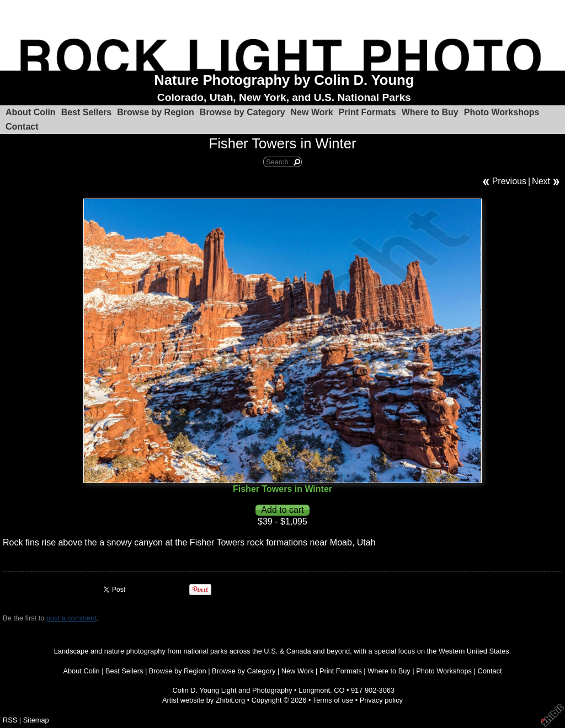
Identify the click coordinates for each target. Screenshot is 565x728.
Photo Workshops (502, 112)
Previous (509, 181)
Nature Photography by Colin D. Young (284, 80)
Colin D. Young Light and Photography (233, 690)
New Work (312, 112)
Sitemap (36, 720)
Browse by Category (242, 112)
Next (541, 181)
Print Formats (367, 112)
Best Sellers (87, 112)
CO (339, 690)
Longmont (314, 690)
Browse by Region (156, 112)
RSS (10, 720)
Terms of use (333, 700)
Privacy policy (381, 700)
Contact (22, 127)
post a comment (71, 618)
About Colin (31, 112)
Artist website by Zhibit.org (204, 700)
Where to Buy (430, 112)
